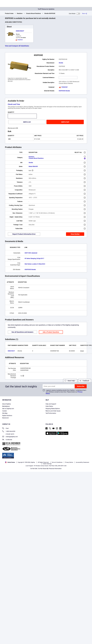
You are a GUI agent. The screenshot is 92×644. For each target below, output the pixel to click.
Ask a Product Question (51, 332)
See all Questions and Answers (22, 332)
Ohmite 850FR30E (50, 13)
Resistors (20, 13)
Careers (4, 411)
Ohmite (61, 63)
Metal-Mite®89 (33, 166)
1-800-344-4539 (9, 432)
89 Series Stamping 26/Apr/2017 (34, 258)
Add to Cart (65, 122)
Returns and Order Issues (53, 411)
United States (10, 462)
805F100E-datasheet (31, 253)
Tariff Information (51, 413)
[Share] (84, 14)
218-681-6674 (8, 434)
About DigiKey (6, 404)
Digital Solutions (7, 416)
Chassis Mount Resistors (33, 13)
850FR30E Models (64, 91)
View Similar (75, 234)
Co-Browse (7, 440)
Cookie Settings (47, 464)
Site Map (5, 413)
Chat (5, 429)
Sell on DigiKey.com (8, 409)
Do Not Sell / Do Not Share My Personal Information (46, 469)
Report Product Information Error (24, 234)
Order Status (49, 406)
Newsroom (5, 418)
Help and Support (51, 404)
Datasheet (63, 87)
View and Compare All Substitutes (17, 46)
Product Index (9, 13)
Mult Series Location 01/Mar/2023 (35, 264)
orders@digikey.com (10, 437)
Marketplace (6, 406)
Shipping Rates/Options (53, 409)
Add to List (27, 122)
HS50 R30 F (20, 31)
